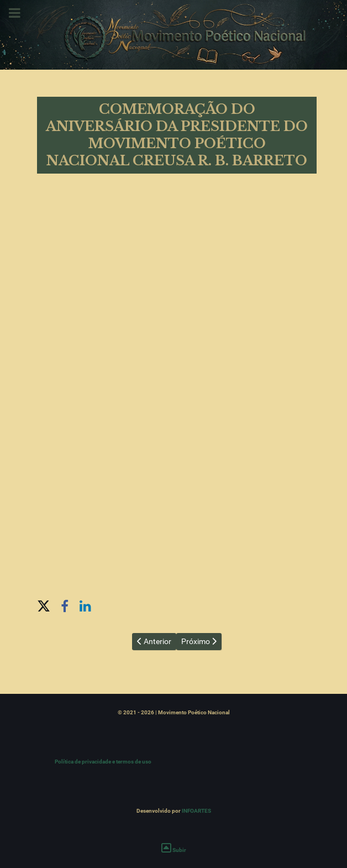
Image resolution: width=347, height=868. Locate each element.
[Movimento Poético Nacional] (173, 35)
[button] (44, 605)
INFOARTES (196, 811)
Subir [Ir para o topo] (174, 850)
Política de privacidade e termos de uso (103, 762)
